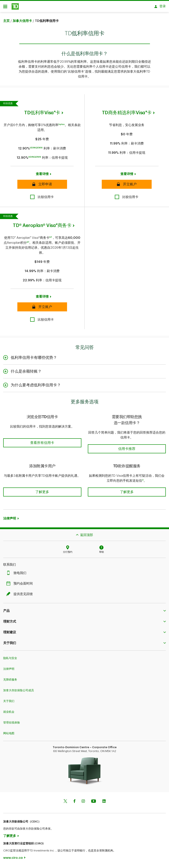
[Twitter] (65, 803)
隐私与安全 (10, 660)
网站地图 (9, 735)
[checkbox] (42, 199)
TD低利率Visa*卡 (42, 114)
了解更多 (10, 837)
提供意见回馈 (21, 596)
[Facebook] (74, 803)
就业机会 (9, 713)
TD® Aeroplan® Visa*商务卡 (42, 227)
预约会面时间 (21, 585)
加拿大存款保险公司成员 (19, 692)
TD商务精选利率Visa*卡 (127, 114)
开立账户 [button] (127, 185)
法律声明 (10, 520)
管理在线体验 (12, 724)
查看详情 (42, 176)
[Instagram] (83, 803)
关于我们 (9, 703)
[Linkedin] (104, 803)
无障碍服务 (10, 681)
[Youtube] (94, 803)
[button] (42, 439)
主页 (6, 22)
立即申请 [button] (42, 185)
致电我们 (17, 575)
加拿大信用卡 (22, 22)
